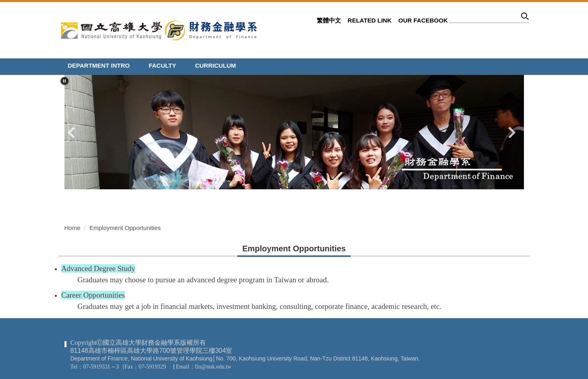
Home (73, 228)
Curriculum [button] (216, 65)
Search (525, 18)
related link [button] (370, 20)
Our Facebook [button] (423, 20)
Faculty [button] (162, 65)
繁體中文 (329, 20)
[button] (64, 81)
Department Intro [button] (99, 65)
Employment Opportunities (125, 228)
